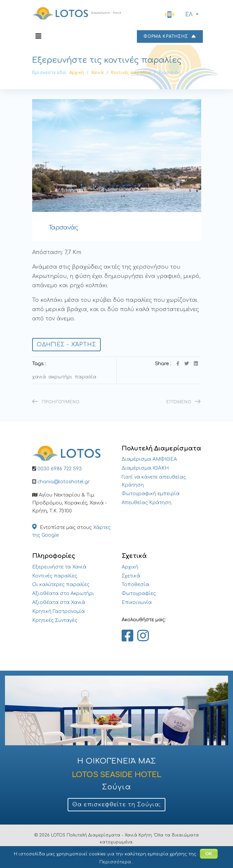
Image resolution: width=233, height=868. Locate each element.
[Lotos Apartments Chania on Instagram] (143, 636)
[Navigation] (38, 36)
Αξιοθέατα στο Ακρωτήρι (63, 594)
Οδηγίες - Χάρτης (67, 345)
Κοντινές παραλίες (55, 576)
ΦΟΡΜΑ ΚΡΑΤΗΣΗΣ (170, 36)
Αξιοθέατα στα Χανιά (59, 602)
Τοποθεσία (135, 585)
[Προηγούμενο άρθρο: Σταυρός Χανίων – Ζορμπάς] (56, 402)
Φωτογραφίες (139, 594)
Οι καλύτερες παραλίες (61, 585)
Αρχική (130, 567)
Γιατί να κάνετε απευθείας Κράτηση (154, 481)
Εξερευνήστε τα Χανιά (59, 567)
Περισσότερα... (117, 862)
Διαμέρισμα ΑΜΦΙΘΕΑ (149, 459)
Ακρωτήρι (60, 377)
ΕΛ (188, 15)
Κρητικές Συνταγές (55, 620)
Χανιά (39, 377)
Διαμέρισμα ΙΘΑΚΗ (145, 468)
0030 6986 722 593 (60, 469)
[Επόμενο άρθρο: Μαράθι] (184, 402)
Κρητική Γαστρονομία (58, 611)
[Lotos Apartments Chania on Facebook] (127, 636)
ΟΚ (209, 854)
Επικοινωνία (137, 602)
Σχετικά (131, 576)
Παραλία (86, 377)
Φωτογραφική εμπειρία (151, 494)
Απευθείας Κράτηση (146, 503)
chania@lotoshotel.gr (64, 482)
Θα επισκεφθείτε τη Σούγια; (116, 805)
